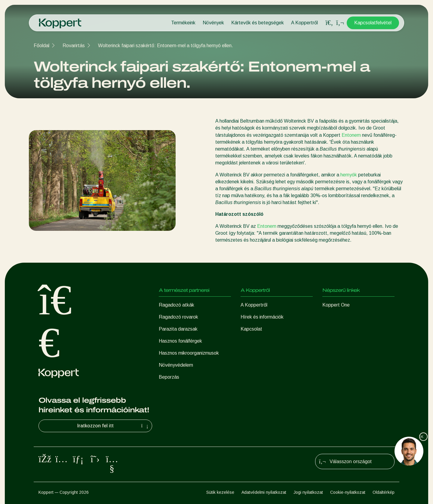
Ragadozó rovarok (178, 317)
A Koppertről (304, 23)
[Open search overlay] (329, 23)
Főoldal (41, 46)
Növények (213, 23)
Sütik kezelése (220, 492)
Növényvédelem (176, 365)
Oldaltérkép (384, 492)
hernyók (349, 175)
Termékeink (183, 23)
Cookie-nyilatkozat (348, 492)
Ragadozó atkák (177, 305)
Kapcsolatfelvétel (373, 23)
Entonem (351, 135)
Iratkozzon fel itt (114, 426)
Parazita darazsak (178, 329)
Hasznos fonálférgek (180, 341)
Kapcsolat (251, 329)
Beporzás (169, 377)
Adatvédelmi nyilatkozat (264, 492)
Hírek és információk (262, 317)
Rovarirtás (74, 46)
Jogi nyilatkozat (308, 492)
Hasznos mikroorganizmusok (189, 353)
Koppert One (336, 305)
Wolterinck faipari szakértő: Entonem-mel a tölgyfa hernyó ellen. (166, 46)
